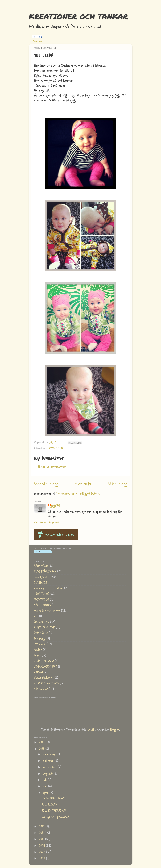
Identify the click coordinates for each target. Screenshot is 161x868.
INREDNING (41, 583)
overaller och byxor (47, 611)
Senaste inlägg (46, 484)
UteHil (92, 730)
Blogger (114, 730)
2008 (42, 852)
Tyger (37, 655)
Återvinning (41, 689)
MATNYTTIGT (41, 600)
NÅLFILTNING (42, 605)
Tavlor (38, 650)
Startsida (83, 484)
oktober (49, 761)
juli (45, 780)
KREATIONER (42, 594)
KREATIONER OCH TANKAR (78, 16)
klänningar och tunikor (49, 588)
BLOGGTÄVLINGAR (45, 571)
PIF (36, 616)
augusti (48, 774)
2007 (42, 858)
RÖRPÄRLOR (41, 633)
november (50, 754)
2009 (42, 846)
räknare (37, 41)
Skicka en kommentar (52, 467)
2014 (42, 742)
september (50, 767)
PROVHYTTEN (55, 448)
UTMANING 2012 (44, 661)
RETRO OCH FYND (44, 627)
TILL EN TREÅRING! (54, 811)
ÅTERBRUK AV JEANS (46, 683)
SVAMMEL (40, 644)
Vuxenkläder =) (44, 678)
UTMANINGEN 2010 (45, 667)
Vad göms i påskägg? (55, 817)
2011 (42, 833)
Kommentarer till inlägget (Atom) (78, 494)
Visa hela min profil (47, 522)
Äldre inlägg (117, 484)
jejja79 (55, 506)
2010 (42, 839)
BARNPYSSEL (41, 566)
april (46, 793)
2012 (42, 827)
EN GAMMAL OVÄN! (54, 798)
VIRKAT (38, 672)
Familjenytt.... (42, 577)
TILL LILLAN (49, 804)
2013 (42, 749)
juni (45, 786)
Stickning (39, 639)
